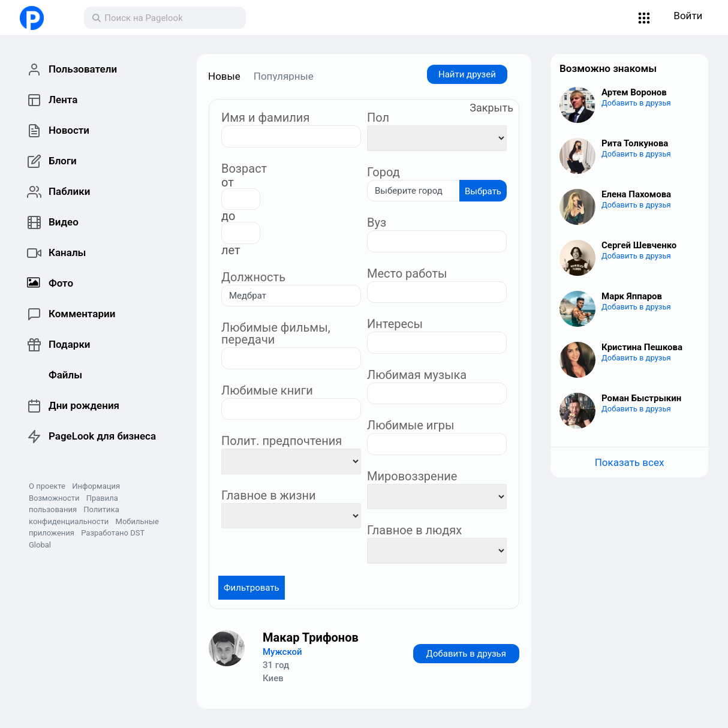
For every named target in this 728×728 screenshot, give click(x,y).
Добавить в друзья (466, 654)
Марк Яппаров (632, 296)
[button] (644, 18)
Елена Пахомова (636, 194)
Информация (96, 486)
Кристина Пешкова (642, 347)
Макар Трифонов (311, 637)
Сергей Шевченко (639, 245)
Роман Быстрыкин (641, 398)
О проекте (47, 486)
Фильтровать (252, 588)
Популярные (284, 76)
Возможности (54, 498)
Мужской (282, 652)
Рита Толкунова (635, 143)
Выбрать (483, 191)
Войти (688, 16)
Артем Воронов (634, 92)
